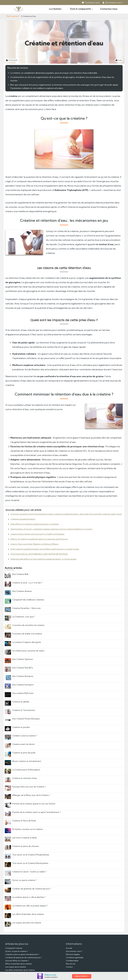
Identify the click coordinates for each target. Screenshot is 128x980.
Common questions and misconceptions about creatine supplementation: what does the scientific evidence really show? (66, 514)
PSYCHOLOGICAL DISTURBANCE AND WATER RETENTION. (39, 554)
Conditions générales (75, 957)
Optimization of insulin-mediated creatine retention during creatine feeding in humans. (51, 529)
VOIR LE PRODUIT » (82, 976)
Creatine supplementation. (23, 519)
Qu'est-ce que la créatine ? (17, 951)
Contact (69, 967)
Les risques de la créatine (16, 967)
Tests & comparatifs (81, 9)
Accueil (69, 948)
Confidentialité (72, 961)
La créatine (56, 9)
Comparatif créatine (14, 948)
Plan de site (71, 964)
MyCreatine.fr (13, 16)
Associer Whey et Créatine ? (17, 961)
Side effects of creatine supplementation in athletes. (35, 524)
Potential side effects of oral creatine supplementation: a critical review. (43, 559)
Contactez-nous (91, 3)
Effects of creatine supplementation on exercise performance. (39, 539)
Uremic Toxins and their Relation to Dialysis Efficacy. (35, 544)
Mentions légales (73, 954)
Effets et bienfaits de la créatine (19, 964)
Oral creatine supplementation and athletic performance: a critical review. (45, 549)
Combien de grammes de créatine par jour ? (23, 957)
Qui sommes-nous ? (113, 3)
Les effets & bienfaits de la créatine (20, 970)
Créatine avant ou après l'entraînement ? (22, 954)
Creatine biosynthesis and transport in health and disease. (37, 534)
